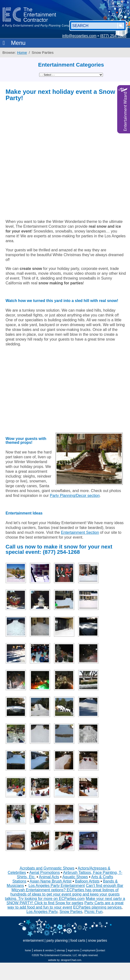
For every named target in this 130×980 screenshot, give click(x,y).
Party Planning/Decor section (75, 496)
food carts (78, 940)
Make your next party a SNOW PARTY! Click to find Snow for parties (66, 901)
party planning (57, 940)
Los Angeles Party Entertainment (57, 886)
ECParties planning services (97, 907)
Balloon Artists (87, 881)
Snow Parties (71, 912)
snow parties (97, 940)
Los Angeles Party (42, 912)
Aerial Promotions (44, 873)
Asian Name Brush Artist (51, 881)
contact (101, 950)
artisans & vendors (44, 950)
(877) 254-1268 (113, 36)
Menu (13, 43)
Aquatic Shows (75, 877)
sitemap (61, 950)
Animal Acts (49, 877)
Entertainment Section (80, 532)
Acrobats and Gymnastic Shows (47, 868)
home (28, 950)
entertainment (33, 940)
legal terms (74, 950)
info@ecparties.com (79, 36)
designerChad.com (71, 960)
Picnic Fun (93, 912)
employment (89, 950)
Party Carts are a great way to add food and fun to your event (65, 905)
